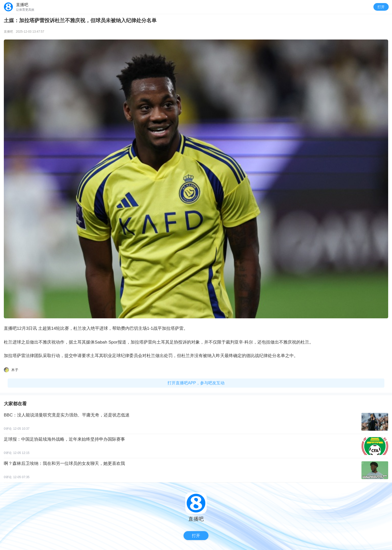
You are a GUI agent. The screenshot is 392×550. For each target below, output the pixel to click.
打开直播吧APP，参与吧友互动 (196, 383)
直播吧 (8, 32)
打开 (381, 7)
